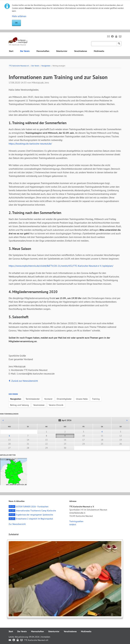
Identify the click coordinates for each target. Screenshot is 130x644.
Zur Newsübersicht (17, 524)
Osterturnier (62, 51)
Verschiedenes (81, 51)
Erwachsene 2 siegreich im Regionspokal (31, 519)
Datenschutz (116, 37)
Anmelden (46, 637)
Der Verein (25, 51)
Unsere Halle (82, 399)
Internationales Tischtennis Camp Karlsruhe (32, 511)
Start (11, 51)
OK (16, 23)
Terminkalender (33, 399)
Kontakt (109, 37)
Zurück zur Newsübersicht (25, 381)
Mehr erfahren (19, 16)
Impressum (112, 37)
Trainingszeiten (76, 521)
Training (96, 399)
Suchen (119, 44)
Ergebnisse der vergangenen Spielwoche (31, 515)
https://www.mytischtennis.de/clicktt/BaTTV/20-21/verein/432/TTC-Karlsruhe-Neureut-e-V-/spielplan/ (61, 266)
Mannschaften (43, 51)
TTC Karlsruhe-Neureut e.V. (19, 66)
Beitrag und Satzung (19, 405)
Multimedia (99, 51)
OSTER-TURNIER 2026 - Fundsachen (29, 507)
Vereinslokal (39, 405)
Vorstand (48, 399)
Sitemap (120, 37)
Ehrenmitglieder (64, 399)
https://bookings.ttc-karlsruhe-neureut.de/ (30, 144)
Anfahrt (73, 525)
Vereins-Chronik (56, 405)
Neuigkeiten (46, 66)
